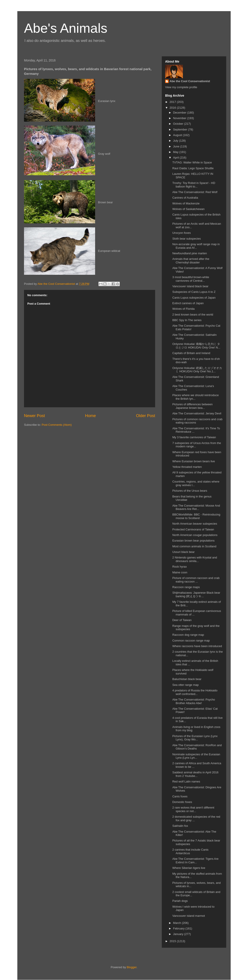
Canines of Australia (185, 198)
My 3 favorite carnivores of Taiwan (194, 437)
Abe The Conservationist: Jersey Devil (197, 413)
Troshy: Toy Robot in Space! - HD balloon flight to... (194, 185)
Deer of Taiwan (182, 620)
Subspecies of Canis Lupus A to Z (194, 292)
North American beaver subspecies (195, 524)
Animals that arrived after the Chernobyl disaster (191, 261)
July (176, 141)
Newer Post (34, 416)
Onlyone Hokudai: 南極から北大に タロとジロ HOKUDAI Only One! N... (196, 346)
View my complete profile (181, 87)
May (176, 152)
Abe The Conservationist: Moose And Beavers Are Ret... (196, 507)
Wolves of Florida (183, 309)
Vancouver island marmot (188, 916)
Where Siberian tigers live (189, 868)
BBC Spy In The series (187, 320)
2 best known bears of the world (193, 315)
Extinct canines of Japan (188, 303)
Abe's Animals (66, 28)
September (181, 129)
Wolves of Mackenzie (186, 203)
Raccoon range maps (186, 587)
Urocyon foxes (181, 233)
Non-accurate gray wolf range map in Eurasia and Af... (196, 246)
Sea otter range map (185, 685)
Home (91, 416)
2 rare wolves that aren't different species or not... (193, 809)
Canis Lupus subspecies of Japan (194, 298)
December (180, 113)
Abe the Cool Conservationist (190, 81)
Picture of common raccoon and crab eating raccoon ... (196, 580)
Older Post (146, 416)
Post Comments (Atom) (57, 425)
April (176, 158)
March (178, 923)
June (177, 146)
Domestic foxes (182, 802)
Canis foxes (180, 796)
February (179, 928)
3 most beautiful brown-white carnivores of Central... (191, 279)
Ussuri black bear (183, 552)
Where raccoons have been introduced (197, 646)
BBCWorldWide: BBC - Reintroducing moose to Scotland (196, 516)
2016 (173, 108)
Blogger (132, 967)
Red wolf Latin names (186, 781)
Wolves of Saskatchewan (188, 209)
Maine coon (180, 572)
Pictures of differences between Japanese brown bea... (192, 406)
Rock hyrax (179, 567)
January (179, 934)
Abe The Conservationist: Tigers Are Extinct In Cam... (195, 861)
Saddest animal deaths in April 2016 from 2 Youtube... (195, 774)
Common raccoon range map (191, 641)
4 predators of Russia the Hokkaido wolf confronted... (195, 692)
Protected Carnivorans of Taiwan (193, 529)
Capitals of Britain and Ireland (191, 353)
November (180, 118)
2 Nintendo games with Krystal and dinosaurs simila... (195, 559)
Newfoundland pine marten (189, 253)
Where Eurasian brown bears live (193, 461)
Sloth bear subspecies (186, 239)
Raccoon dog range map (188, 635)
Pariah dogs (180, 901)
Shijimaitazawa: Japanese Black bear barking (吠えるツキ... (196, 594)
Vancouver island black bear (190, 286)
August (178, 135)
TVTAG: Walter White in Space (192, 162)
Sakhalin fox (180, 826)
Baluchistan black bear (187, 679)
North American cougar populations (195, 535)
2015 (173, 941)
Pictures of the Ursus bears (190, 491)
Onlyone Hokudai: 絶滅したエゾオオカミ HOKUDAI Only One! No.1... (197, 370)
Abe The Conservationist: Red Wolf (195, 192)
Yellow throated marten (187, 467)
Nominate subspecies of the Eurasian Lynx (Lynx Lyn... (196, 756)
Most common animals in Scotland (194, 546)
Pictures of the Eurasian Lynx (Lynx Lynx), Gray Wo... (195, 738)
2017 (173, 102)
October (179, 124)
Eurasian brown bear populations (193, 541)
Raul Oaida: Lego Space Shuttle (193, 168)
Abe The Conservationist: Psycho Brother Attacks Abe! (194, 701)
